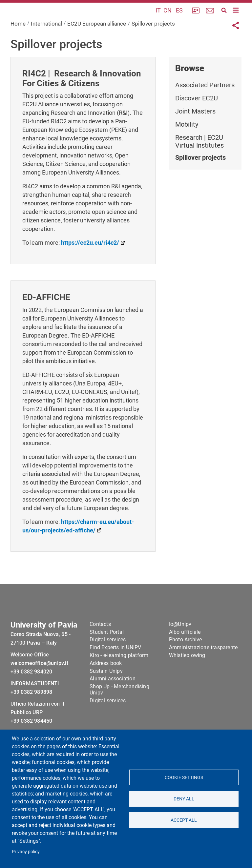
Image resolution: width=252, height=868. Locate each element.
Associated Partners (205, 102)
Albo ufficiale (185, 653)
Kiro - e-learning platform (119, 677)
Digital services (108, 661)
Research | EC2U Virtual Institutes (199, 158)
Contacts (100, 646)
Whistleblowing (187, 677)
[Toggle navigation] (236, 19)
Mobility (187, 141)
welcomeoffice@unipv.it (39, 684)
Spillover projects (200, 174)
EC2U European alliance (97, 40)
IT (158, 19)
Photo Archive (186, 661)
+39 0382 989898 (31, 713)
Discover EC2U (197, 115)
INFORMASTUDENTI (35, 705)
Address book (106, 685)
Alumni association (113, 700)
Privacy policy (26, 852)
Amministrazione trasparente (203, 669)
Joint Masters (195, 128)
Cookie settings (184, 777)
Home (18, 40)
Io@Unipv (180, 646)
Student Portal (107, 653)
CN (168, 19)
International (46, 40)
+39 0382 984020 (31, 693)
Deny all (184, 799)
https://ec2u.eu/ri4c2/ (90, 260)
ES (179, 19)
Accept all (184, 820)
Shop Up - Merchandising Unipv (119, 711)
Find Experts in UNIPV (115, 669)
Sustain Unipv (106, 692)
